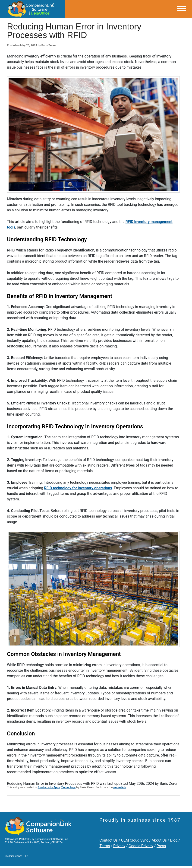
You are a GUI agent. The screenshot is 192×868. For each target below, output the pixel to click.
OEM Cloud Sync (135, 840)
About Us (159, 840)
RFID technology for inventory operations (78, 488)
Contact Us (109, 840)
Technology (68, 787)
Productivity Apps (49, 787)
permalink (120, 787)
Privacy (119, 846)
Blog (174, 840)
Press (161, 846)
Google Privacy (141, 846)
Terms (105, 846)
